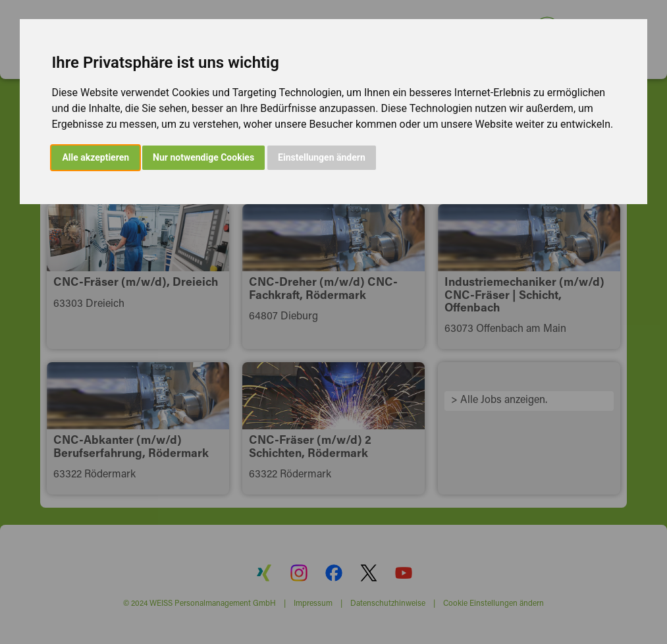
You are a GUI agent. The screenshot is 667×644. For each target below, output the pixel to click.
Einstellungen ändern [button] (322, 157)
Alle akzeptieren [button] (95, 157)
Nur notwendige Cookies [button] (203, 157)
